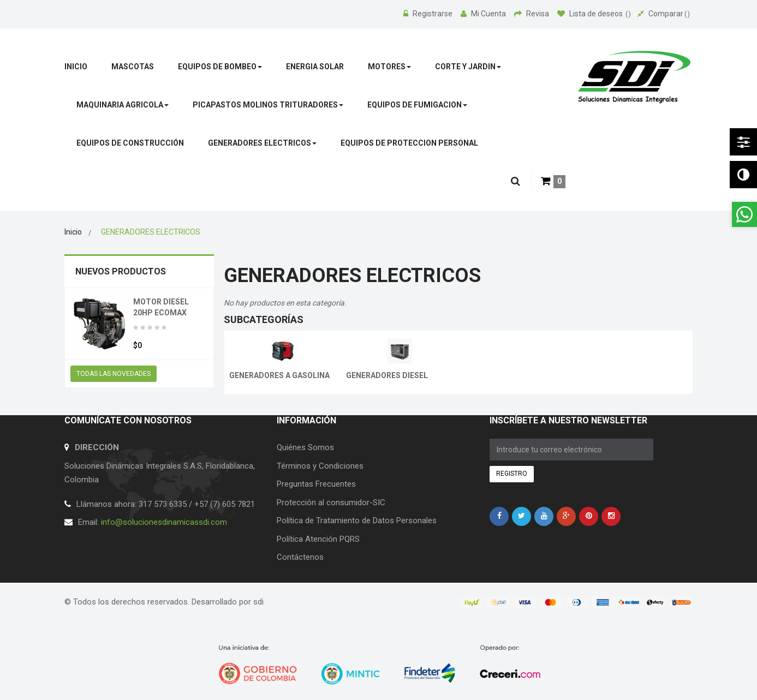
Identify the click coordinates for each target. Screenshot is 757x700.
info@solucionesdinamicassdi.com (164, 522)
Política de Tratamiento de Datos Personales (357, 520)
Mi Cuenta (484, 14)
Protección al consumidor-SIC (331, 502)
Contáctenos (300, 557)
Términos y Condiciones (320, 466)
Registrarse (429, 14)
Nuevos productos (121, 271)
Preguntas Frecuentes (316, 484)
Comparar (664, 14)
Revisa (532, 14)
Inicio (73, 232)
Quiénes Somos (305, 447)
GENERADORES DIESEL (387, 375)
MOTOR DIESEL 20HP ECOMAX (161, 307)
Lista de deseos (594, 14)
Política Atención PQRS (318, 539)
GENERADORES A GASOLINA (279, 375)
